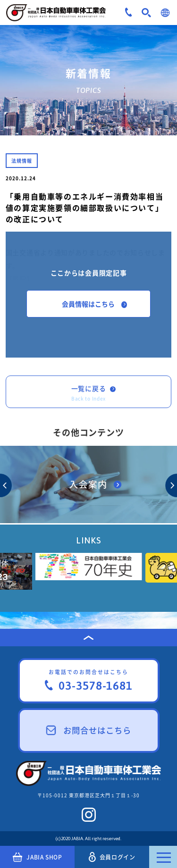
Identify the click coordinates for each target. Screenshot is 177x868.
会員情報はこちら (94, 304)
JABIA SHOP (38, 857)
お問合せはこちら (89, 730)
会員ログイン (112, 857)
